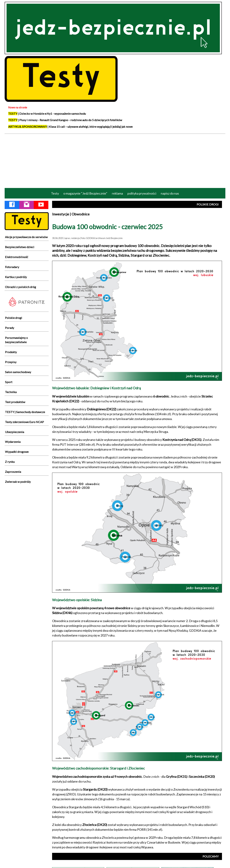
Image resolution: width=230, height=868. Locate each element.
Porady (10, 328)
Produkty (11, 352)
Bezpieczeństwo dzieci (20, 247)
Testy (55, 193)
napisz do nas (170, 193)
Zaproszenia (13, 472)
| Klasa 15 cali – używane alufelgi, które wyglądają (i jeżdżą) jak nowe (70, 127)
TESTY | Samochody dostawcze (25, 412)
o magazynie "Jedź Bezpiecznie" (85, 193)
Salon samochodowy (18, 372)
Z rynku (10, 462)
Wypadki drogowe (17, 452)
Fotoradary (12, 267)
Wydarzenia (13, 442)
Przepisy (11, 362)
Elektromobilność (17, 257)
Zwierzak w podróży (18, 482)
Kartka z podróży (16, 277)
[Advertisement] (115, 161)
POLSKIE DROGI (208, 204)
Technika (11, 392)
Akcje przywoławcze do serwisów (26, 237)
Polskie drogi (14, 318)
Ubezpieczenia (15, 432)
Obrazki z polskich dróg (21, 287)
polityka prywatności (142, 193)
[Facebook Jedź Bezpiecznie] (12, 205)
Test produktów (15, 402)
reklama (117, 193)
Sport (9, 382)
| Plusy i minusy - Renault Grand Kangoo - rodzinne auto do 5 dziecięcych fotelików (65, 120)
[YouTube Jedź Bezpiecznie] (41, 205)
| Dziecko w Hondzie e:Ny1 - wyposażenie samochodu (47, 114)
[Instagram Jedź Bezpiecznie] (27, 205)
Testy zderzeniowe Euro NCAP (24, 422)
